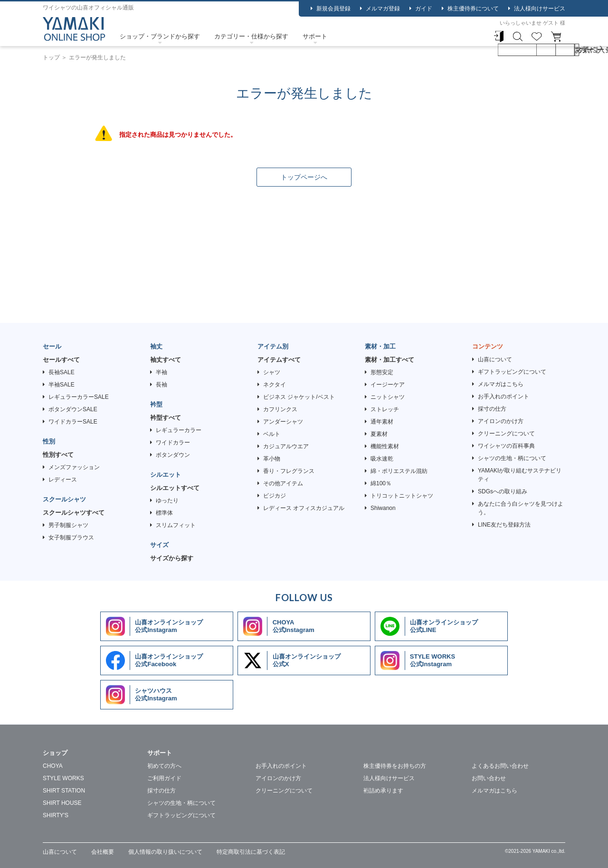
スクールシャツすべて (74, 513)
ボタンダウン (173, 455)
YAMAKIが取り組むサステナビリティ (520, 475)
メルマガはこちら (501, 384)
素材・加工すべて (389, 360)
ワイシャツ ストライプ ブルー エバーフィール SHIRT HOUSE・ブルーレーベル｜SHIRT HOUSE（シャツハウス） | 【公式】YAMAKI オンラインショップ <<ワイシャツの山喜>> (74, 29)
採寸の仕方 (492, 409)
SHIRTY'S (56, 815)
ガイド (424, 9)
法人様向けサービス (540, 9)
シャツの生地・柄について (512, 458)
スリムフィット (176, 525)
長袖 (161, 385)
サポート (315, 36)
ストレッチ (385, 409)
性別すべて (58, 455)
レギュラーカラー (179, 430)
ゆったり (167, 500)
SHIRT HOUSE (62, 803)
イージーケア (388, 385)
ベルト (272, 434)
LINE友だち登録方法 (504, 525)
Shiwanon (383, 508)
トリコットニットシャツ (402, 496)
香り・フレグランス (289, 471)
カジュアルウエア (286, 446)
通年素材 (382, 422)
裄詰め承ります (383, 791)
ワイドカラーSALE (73, 422)
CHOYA (53, 766)
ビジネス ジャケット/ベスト (299, 397)
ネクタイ (275, 385)
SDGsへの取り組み (503, 491)
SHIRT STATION (64, 791)
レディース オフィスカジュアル (304, 508)
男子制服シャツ (68, 525)
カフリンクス (280, 409)
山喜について (495, 359)
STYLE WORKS (63, 778)
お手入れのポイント (503, 396)
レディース (63, 480)
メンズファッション (74, 467)
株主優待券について (473, 9)
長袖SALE (62, 372)
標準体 (164, 513)
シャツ (272, 372)
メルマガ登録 (383, 9)
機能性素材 (385, 446)
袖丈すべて (166, 360)
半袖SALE (62, 385)
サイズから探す (172, 558)
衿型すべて (166, 418)
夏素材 (379, 434)
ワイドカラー (173, 443)
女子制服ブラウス (71, 538)
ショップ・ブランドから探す (160, 36)
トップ (51, 57)
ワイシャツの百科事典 (506, 446)
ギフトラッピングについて (512, 372)
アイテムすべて (279, 360)
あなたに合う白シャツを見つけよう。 (521, 508)
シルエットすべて (175, 488)
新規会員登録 (333, 9)
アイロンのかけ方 (501, 421)
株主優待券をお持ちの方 (395, 766)
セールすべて (61, 360)
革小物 (272, 459)
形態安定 (382, 372)
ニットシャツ (388, 397)
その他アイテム (283, 483)
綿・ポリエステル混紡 (399, 471)
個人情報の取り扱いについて (165, 852)
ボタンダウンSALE (73, 409)
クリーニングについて (506, 434)
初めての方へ (164, 766)
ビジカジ (275, 496)
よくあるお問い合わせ (500, 766)
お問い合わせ (489, 778)
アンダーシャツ (283, 422)
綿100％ (381, 483)
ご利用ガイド (164, 778)
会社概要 (103, 852)
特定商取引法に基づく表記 (251, 852)
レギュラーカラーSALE (79, 397)
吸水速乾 (382, 459)
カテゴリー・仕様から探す (251, 36)
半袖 (161, 372)
